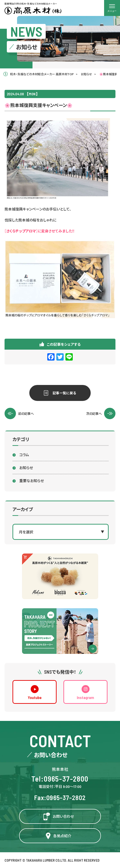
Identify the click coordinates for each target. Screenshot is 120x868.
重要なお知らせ (32, 481)
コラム (24, 455)
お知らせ (26, 468)
